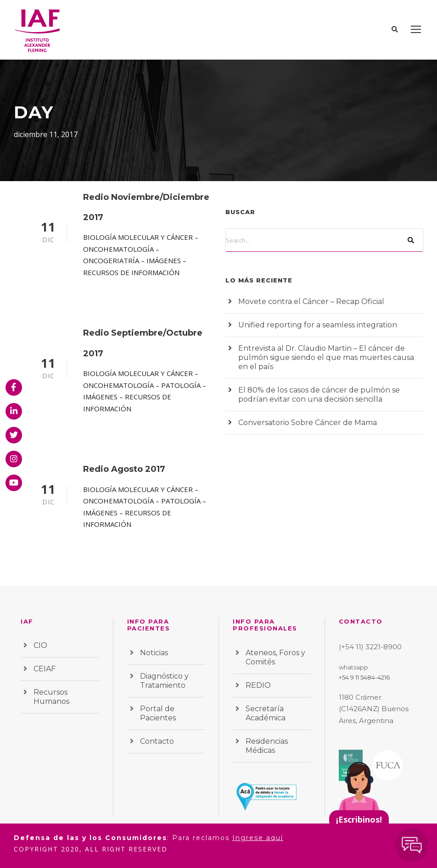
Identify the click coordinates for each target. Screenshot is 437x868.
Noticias (154, 653)
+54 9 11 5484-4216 (364, 677)
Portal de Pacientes (158, 713)
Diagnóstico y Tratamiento (164, 681)
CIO (40, 645)
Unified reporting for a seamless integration (318, 325)
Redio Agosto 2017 (124, 469)
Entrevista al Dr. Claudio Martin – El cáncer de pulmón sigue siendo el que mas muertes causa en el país (326, 357)
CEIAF (45, 669)
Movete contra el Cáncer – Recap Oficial (311, 301)
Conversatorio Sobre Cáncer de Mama (308, 423)
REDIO (258, 685)
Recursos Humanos (51, 697)
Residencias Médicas (267, 746)
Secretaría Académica (266, 713)
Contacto (157, 741)
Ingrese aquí (258, 838)
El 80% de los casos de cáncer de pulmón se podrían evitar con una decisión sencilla (319, 395)
